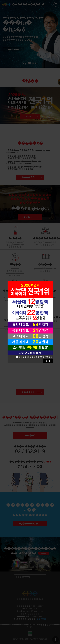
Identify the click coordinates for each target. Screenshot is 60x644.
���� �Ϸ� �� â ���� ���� (36, 357)
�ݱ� (48, 361)
